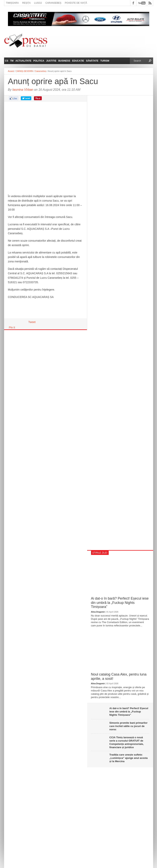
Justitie (51, 61)
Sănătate (92, 61)
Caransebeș (53, 3)
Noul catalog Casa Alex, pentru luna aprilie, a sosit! (119, 676)
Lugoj (38, 3)
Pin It (12, 327)
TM (12, 61)
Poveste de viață (76, 3)
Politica (39, 61)
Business (64, 61)
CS (7, 61)
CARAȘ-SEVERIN (24, 71)
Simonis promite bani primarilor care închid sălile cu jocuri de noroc (128, 726)
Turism (105, 61)
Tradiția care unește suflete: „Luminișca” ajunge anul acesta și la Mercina (129, 758)
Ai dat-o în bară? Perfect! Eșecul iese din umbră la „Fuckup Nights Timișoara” (120, 603)
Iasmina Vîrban (23, 90)
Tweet (32, 322)
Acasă (11, 71)
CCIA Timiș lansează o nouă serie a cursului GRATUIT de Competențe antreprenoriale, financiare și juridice (127, 742)
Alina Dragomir (98, 612)
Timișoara (12, 3)
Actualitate (23, 61)
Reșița (26, 3)
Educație (78, 61)
